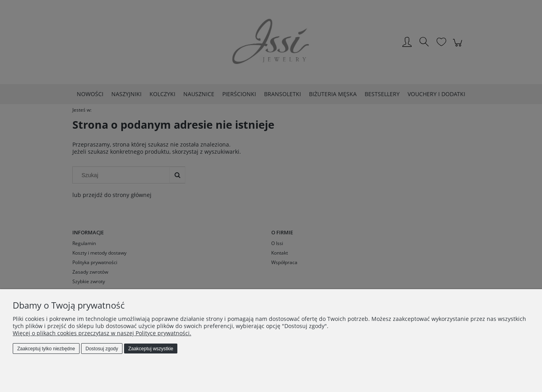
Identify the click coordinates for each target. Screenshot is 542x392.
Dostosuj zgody (102, 349)
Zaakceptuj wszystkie (151, 349)
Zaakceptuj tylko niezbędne (46, 349)
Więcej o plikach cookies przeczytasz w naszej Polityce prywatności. (102, 333)
